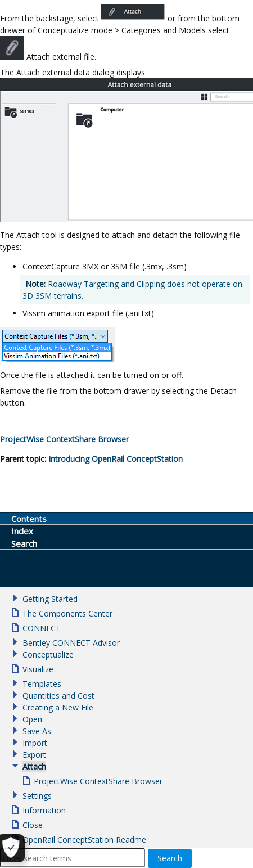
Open (32, 719)
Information (44, 810)
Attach (34, 766)
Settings (37, 796)
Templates (42, 684)
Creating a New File (58, 707)
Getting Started (50, 599)
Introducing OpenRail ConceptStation (116, 459)
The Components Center (67, 613)
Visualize (38, 669)
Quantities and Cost (58, 696)
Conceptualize (48, 655)
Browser (64, 439)
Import (35, 743)
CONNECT (42, 628)
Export (34, 755)
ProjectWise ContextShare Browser (98, 781)
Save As (37, 731)
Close (33, 825)
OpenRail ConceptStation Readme (84, 840)
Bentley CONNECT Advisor (71, 643)
